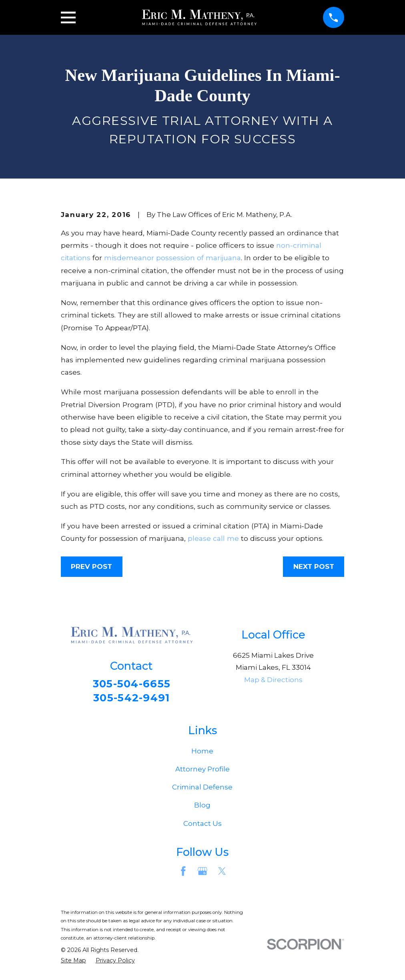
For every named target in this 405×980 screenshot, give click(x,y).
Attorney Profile (202, 771)
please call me (213, 538)
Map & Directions (273, 680)
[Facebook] (183, 873)
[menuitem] (73, 963)
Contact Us (202, 825)
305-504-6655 (131, 684)
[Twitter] (222, 873)
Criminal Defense (202, 789)
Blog (202, 807)
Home (202, 753)
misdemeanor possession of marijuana (172, 258)
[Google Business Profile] (202, 873)
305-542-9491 (132, 699)
